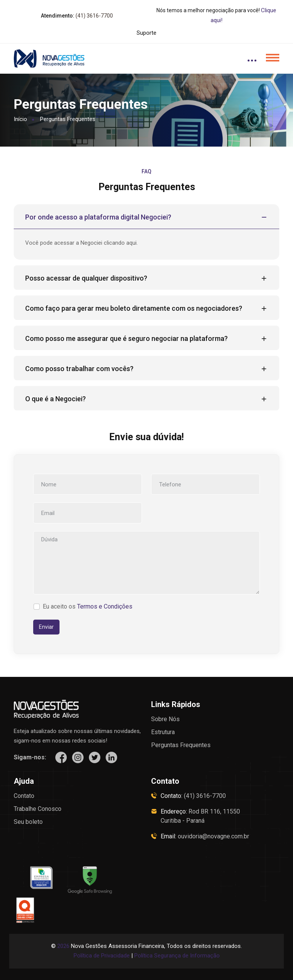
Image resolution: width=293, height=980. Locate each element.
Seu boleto (28, 822)
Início (20, 119)
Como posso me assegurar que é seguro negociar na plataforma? (146, 339)
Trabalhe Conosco (38, 809)
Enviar (46, 627)
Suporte (146, 33)
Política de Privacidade (102, 956)
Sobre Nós (165, 719)
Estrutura (163, 732)
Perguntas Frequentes (181, 745)
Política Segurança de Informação (177, 956)
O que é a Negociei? (146, 399)
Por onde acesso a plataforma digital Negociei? (146, 217)
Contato (24, 796)
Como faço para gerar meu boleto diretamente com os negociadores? (146, 308)
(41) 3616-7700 (94, 16)
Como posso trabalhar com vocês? (146, 369)
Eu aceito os (88, 606)
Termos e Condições (105, 606)
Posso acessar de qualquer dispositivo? (146, 278)
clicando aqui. (121, 243)
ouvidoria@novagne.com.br (213, 836)
